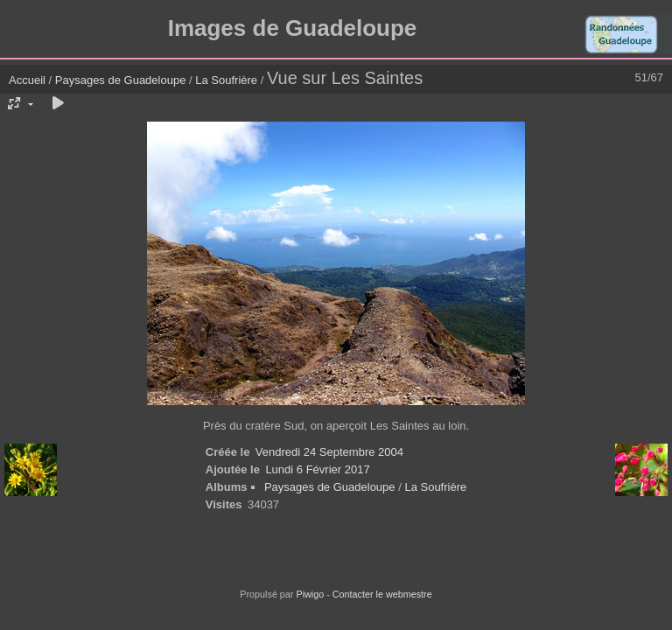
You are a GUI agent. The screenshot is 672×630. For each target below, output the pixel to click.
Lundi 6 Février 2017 (317, 469)
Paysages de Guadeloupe (121, 80)
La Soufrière (226, 80)
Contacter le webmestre (382, 594)
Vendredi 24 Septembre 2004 (329, 452)
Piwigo (310, 594)
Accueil (27, 80)
